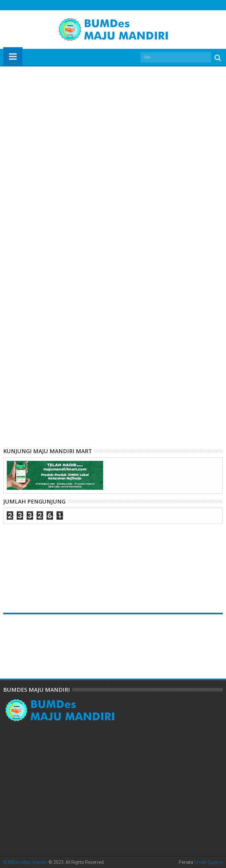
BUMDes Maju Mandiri (25, 862)
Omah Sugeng (208, 862)
